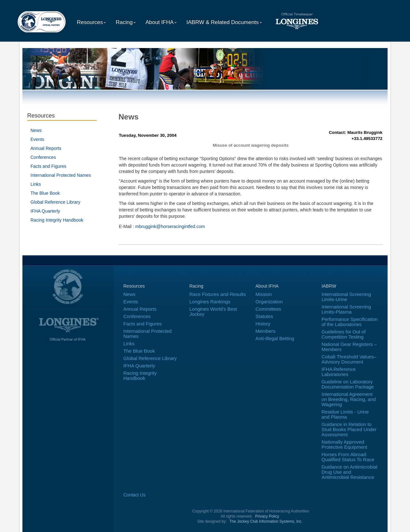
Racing (126, 22)
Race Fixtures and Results (217, 294)
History (263, 324)
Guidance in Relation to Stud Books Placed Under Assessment (349, 429)
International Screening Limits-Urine (346, 297)
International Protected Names (61, 175)
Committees (268, 309)
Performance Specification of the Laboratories (350, 322)
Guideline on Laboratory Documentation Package (348, 384)
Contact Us (134, 495)
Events (37, 139)
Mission (264, 294)
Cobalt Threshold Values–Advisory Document (349, 359)
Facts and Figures (48, 166)
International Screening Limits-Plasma (346, 309)
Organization (269, 302)
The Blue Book (45, 193)
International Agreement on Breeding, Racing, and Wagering (349, 399)
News (36, 130)
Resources (91, 22)
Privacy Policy (267, 516)
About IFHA (161, 22)
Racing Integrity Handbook (57, 220)
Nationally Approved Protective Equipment (344, 444)
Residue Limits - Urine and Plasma (345, 414)
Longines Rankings (210, 302)
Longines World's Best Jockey (213, 311)
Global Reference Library (55, 202)
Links (36, 184)
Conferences (43, 157)
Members (266, 331)
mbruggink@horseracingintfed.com (170, 226)
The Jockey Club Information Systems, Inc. (266, 521)
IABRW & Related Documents (224, 22)
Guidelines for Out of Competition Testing (344, 334)
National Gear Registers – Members (349, 347)
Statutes (264, 316)
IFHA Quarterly (45, 211)
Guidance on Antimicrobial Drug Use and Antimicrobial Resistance (349, 472)
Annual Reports (46, 148)
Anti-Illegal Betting (275, 338)
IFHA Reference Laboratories (339, 372)
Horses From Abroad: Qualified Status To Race (348, 457)
